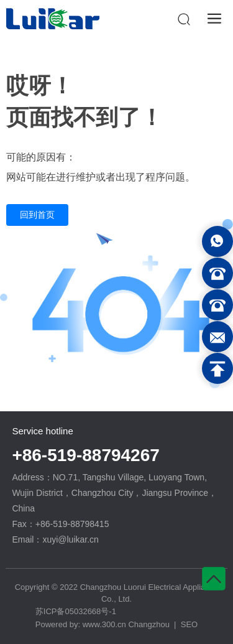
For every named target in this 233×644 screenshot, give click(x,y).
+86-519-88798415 (72, 524)
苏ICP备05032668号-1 (76, 611)
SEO (189, 624)
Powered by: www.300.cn (82, 624)
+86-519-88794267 (85, 455)
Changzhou (149, 624)
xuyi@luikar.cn (70, 539)
